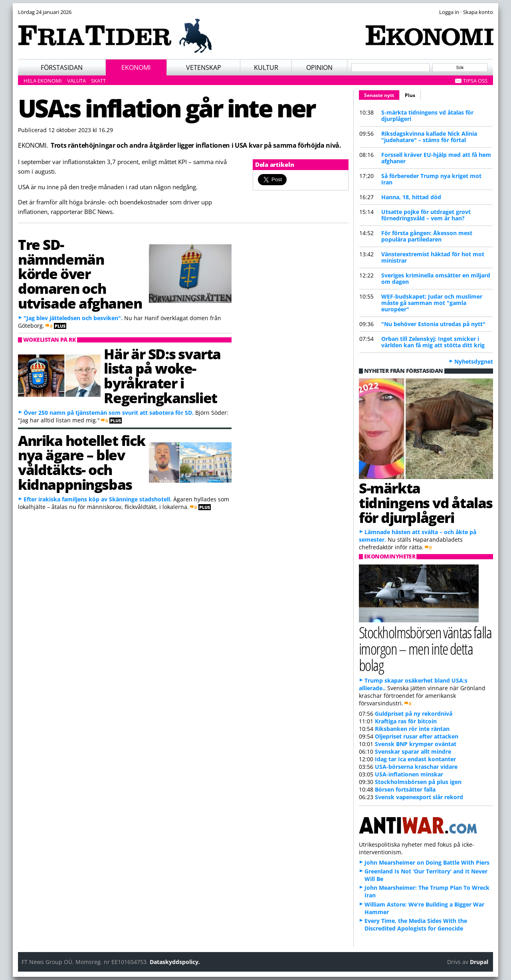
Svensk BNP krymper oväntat (416, 744)
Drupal (479, 962)
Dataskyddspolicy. (175, 962)
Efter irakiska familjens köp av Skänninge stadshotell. (98, 499)
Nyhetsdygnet (474, 361)
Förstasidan (62, 67)
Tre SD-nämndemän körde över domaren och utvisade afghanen (80, 274)
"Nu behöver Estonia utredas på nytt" (433, 324)
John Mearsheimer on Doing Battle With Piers (427, 862)
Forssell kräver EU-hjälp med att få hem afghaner (436, 158)
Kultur (266, 67)
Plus (410, 95)
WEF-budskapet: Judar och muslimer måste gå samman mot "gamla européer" (432, 303)
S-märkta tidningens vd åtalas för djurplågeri (427, 116)
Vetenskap (204, 67)
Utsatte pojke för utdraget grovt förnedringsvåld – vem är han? (426, 215)
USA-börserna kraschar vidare (416, 767)
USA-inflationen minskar (409, 774)
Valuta (76, 81)
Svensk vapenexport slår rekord (419, 797)
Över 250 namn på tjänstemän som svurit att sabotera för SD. (109, 413)
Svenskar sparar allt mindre (413, 751)
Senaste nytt (382, 94)
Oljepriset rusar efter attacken (417, 736)
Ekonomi (136, 67)
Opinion (319, 67)
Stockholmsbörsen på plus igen (418, 782)
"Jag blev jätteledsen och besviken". (73, 318)
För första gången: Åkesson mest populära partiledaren (427, 236)
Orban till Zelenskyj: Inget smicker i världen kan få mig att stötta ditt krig (433, 342)
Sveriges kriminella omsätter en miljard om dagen (436, 278)
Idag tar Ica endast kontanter (415, 759)
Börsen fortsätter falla (405, 789)
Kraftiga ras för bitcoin (406, 721)
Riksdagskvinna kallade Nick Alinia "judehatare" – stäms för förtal (429, 137)
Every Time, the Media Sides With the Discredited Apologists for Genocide (416, 925)
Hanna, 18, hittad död (411, 197)
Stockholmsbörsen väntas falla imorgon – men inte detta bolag (425, 648)
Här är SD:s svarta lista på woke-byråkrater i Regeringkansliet (162, 376)
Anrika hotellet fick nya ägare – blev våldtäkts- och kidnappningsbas (82, 462)
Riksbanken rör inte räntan (412, 729)
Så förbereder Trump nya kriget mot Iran (431, 179)
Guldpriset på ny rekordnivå (414, 714)
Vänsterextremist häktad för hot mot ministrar (433, 257)
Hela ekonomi (43, 81)
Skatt (98, 81)
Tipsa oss (475, 81)
